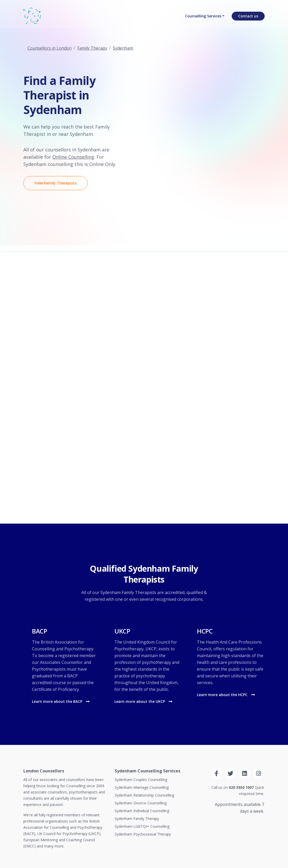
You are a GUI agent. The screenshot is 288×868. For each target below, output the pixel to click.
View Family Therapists (56, 183)
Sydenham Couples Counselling (141, 780)
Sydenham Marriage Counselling (142, 787)
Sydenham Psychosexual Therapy (143, 834)
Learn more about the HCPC (226, 695)
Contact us (248, 17)
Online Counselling (73, 157)
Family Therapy (92, 48)
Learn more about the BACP (61, 701)
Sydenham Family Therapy (137, 819)
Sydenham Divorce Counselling (141, 803)
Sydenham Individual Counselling (142, 811)
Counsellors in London (50, 48)
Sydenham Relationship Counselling (144, 795)
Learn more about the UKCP (143, 701)
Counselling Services (203, 17)
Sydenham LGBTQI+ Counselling (142, 826)
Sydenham (123, 48)
